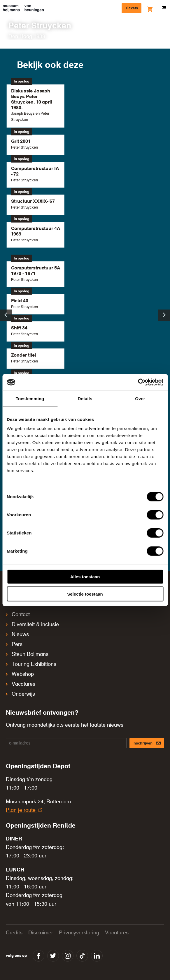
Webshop (20, 674)
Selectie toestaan (85, 594)
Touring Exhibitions (31, 664)
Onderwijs (20, 694)
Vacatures (21, 684)
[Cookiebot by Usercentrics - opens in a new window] (138, 382)
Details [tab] (85, 398)
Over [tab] (140, 398)
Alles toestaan (85, 577)
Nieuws (17, 635)
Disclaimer (41, 933)
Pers (14, 644)
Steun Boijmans (27, 654)
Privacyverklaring (79, 933)
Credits (14, 933)
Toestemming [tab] (30, 398)
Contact (18, 615)
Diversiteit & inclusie (32, 625)
